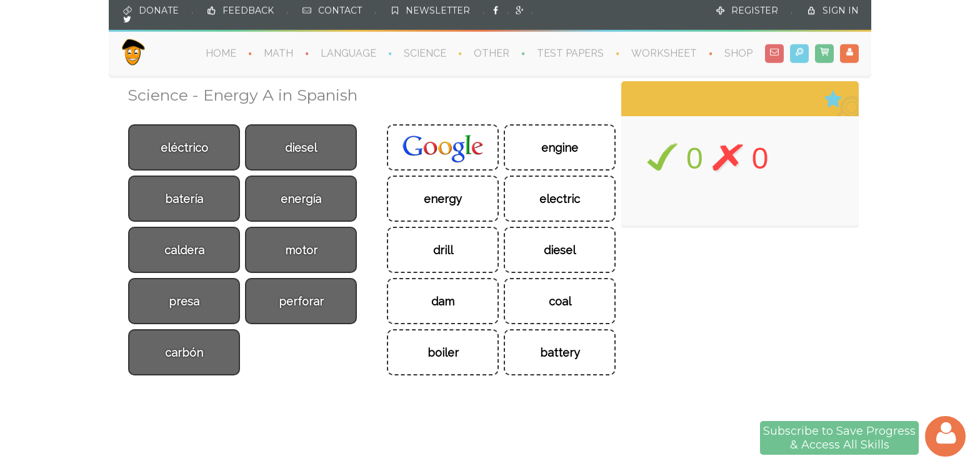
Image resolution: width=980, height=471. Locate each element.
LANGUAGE (348, 53)
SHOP (738, 53)
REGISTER (755, 10)
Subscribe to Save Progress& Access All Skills (839, 438)
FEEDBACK (248, 10)
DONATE (159, 10)
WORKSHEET (664, 53)
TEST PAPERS (570, 53)
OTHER (492, 53)
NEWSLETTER (438, 10)
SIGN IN (841, 10)
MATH (278, 53)
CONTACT (340, 10)
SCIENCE (425, 53)
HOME (221, 53)
